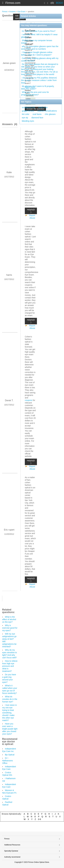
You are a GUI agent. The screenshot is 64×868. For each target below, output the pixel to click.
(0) (52, 3)
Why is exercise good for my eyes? (10, 628)
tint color (26, 114)
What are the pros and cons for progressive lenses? (35, 93)
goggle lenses (28, 111)
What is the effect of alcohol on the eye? (9, 619)
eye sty (25, 118)
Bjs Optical (10, 755)
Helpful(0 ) (31, 211)
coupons (29, 400)
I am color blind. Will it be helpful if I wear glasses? (39, 36)
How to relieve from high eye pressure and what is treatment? (10, 666)
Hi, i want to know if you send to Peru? (39, 31)
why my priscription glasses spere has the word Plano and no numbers (40, 48)
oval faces (37, 114)
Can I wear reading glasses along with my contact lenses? (40, 59)
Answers (12, 12)
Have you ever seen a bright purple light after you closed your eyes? (10, 729)
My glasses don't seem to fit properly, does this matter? (38, 87)
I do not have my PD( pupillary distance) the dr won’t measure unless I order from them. (39, 80)
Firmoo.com (13, 3)
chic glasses (50, 114)
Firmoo (5, 12)
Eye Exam (21, 12)
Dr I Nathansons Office (8, 761)
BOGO (59, 3)
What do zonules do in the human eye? (10, 699)
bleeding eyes (28, 121)
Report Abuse (32, 217)
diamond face (37, 118)
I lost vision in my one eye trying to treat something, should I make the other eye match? (10, 713)
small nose (43, 107)
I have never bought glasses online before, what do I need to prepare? (37, 54)
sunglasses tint (28, 107)
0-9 (39, 819)
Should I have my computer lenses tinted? (37, 42)
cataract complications (47, 111)
